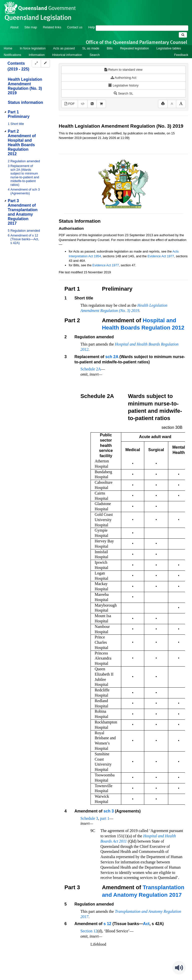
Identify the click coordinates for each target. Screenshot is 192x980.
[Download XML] (83, 104)
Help (91, 27)
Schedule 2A (91, 369)
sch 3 (109, 811)
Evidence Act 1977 (161, 256)
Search (95, 55)
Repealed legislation (134, 48)
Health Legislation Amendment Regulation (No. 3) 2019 (25, 86)
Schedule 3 (89, 818)
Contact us (75, 27)
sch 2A (112, 357)
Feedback (181, 55)
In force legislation (33, 48)
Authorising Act (124, 78)
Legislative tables (169, 48)
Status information (25, 102)
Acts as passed (64, 48)
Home (8, 48)
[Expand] (36, 63)
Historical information (67, 55)
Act (146, 924)
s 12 (107, 924)
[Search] (142, 28)
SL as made (91, 48)
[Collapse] (45, 63)
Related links (52, 27)
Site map (31, 27)
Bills (110, 48)
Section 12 (89, 931)
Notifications (12, 55)
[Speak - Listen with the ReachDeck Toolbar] (179, 968)
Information (37, 55)
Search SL (123, 93)
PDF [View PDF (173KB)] (70, 104)
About (14, 27)
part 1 (105, 818)
